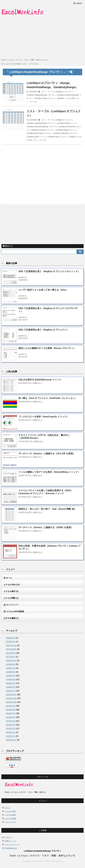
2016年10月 (11, 661)
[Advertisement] (42, 37)
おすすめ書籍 (11, 618)
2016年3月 (11, 683)
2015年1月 (11, 736)
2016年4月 (11, 679)
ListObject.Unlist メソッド (36, 137)
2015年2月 (11, 732)
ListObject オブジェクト (64, 92)
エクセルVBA (70, 98)
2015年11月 (11, 698)
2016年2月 (11, 687)
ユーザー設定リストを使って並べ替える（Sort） (43, 290)
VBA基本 (61, 98)
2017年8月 (11, 657)
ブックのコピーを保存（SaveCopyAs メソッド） (44, 417)
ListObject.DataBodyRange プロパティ (41, 95)
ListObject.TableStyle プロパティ (65, 133)
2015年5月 (11, 721)
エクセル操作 (11, 591)
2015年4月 (11, 725)
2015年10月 (11, 702)
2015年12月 (11, 695)
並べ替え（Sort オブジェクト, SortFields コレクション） (48, 398)
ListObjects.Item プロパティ (58, 137)
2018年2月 (11, 642)
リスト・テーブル (48, 92)
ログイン (9, 837)
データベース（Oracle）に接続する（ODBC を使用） (46, 527)
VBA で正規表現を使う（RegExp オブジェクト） (44, 330)
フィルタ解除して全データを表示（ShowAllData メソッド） (49, 472)
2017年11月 (11, 645)
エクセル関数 (11, 598)
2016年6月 (11, 672)
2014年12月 (11, 740)
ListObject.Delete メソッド (67, 123)
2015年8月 (11, 710)
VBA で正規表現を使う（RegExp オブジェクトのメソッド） (49, 271)
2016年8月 (11, 664)
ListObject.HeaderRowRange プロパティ (42, 127)
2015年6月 (11, 717)
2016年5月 (11, 676)
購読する (8, 246)
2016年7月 (11, 668)
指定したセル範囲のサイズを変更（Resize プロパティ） (47, 348)
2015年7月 (11, 713)
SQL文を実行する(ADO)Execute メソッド (40, 380)
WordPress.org (11, 848)
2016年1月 (11, 691)
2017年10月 (11, 649)
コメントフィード (12, 844)
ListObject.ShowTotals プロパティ (39, 133)
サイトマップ (11, 822)
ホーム (8, 808)
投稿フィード (11, 841)
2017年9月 (11, 653)
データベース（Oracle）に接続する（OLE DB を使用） (47, 454)
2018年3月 (11, 638)
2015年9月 (11, 706)
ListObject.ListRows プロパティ (43, 130)
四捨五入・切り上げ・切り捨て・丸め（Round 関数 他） (47, 509)
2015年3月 (11, 729)
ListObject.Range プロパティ (45, 98)
